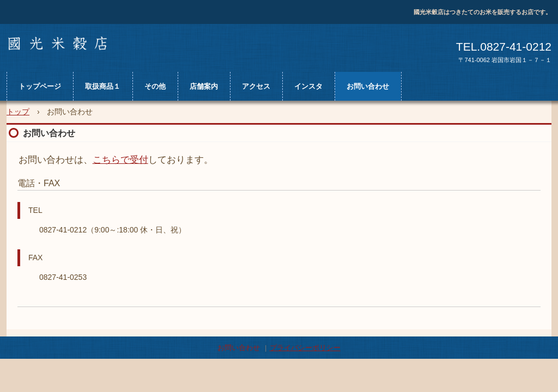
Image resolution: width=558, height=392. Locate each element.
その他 (155, 86)
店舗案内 (204, 86)
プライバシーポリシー (305, 348)
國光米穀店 (65, 45)
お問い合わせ (368, 86)
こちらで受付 (120, 160)
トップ (18, 112)
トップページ (40, 86)
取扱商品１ (103, 86)
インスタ (308, 86)
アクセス (256, 86)
